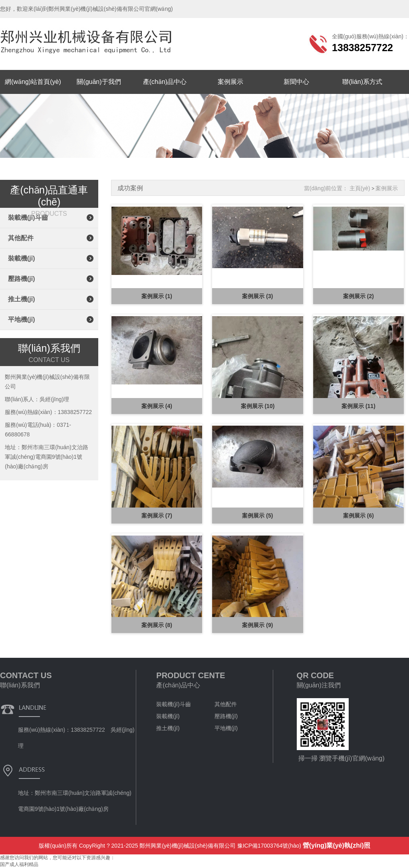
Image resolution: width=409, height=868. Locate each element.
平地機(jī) (22, 320)
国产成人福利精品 (19, 864)
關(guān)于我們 (99, 82)
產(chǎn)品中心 (165, 82)
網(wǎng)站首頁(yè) (33, 82)
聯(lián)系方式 (362, 82)
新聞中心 (296, 82)
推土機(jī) (22, 299)
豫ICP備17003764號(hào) (269, 846)
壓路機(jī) (22, 279)
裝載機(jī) (22, 258)
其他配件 (21, 238)
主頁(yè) (360, 188)
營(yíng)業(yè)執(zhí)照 (337, 845)
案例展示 (230, 82)
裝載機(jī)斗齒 (28, 218)
